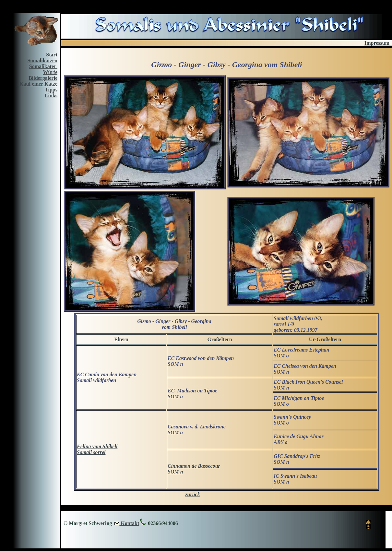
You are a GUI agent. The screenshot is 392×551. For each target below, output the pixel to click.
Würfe (50, 72)
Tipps (51, 90)
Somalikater (43, 66)
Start (52, 55)
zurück (192, 494)
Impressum (378, 43)
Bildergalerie (43, 78)
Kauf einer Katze (38, 84)
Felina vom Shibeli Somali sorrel (97, 449)
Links (51, 96)
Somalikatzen (42, 60)
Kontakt (129, 523)
